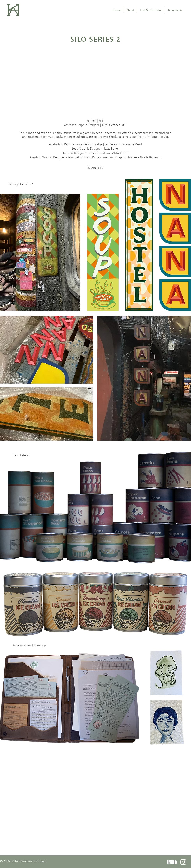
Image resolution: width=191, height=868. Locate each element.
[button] (150, 10)
